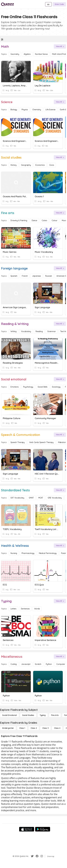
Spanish (14, 276)
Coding (14, 664)
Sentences (25, 609)
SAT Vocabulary (17, 498)
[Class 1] (22, 728)
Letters (13, 609)
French (25, 276)
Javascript (26, 664)
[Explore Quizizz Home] (7, 4)
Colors (44, 220)
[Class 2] (34, 728)
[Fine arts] (55, 715)
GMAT (31, 498)
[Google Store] (43, 829)
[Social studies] (28, 715)
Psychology (28, 387)
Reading (39, 331)
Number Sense (41, 54)
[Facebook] (37, 856)
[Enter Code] (59, 4)
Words (37, 609)
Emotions (15, 387)
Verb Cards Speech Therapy (41, 442)
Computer (61, 664)
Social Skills (43, 387)
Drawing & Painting (19, 220)
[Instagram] (42, 856)
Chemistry (37, 110)
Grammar (51, 331)
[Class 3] (45, 728)
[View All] (60, 46)
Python (49, 664)
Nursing (14, 553)
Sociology (56, 387)
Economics (40, 165)
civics (52, 165)
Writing (14, 331)
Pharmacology (28, 553)
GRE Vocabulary (55, 498)
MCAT (41, 498)
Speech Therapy (18, 442)
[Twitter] (32, 856)
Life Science (50, 110)
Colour (54, 220)
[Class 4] (57, 728)
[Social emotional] (9, 715)
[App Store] (27, 829)
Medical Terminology (48, 553)
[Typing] (43, 715)
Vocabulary (26, 331)
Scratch (38, 664)
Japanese (36, 276)
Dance (34, 220)
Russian (49, 276)
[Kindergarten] (8, 728)
